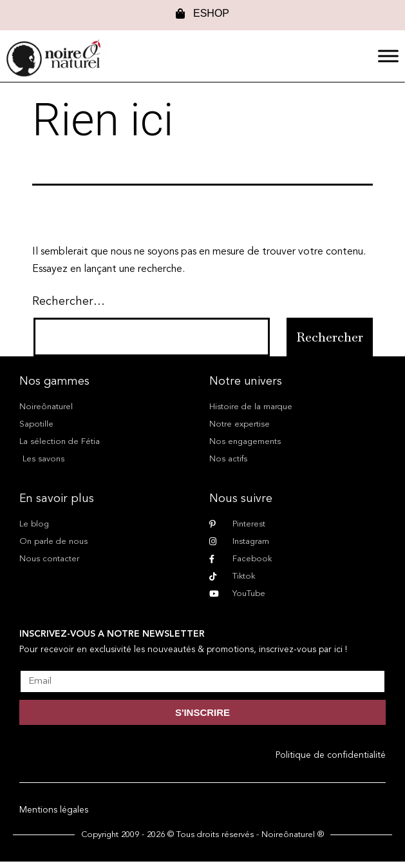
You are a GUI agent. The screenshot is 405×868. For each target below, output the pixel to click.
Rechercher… (69, 302)
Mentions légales (54, 810)
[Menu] (388, 56)
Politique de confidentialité (331, 755)
